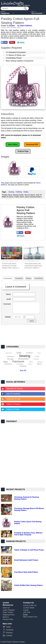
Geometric (9, 353)
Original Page (23, 151)
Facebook (19, 278)
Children (29, 353)
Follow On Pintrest (13, 404)
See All (23, 370)
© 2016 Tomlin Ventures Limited (12, 642)
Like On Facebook (13, 394)
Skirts (31, 362)
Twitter (8, 627)
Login (5, 610)
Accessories (23, 359)
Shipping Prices (9, 615)
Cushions (8, 364)
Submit (32, 321)
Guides (12, 26)
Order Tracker (8, 612)
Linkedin (9, 635)
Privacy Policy (8, 619)
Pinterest (9, 633)
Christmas (20, 364)
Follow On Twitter (13, 409)
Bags (5, 362)
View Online (13, 144)
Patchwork (18, 361)
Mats (39, 353)
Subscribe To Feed (13, 399)
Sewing (11, 192)
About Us (6, 608)
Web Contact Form (30, 617)
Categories (5, 13)
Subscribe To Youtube (15, 389)
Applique (40, 362)
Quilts (19, 353)
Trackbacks (39, 278)
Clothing (19, 192)
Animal (30, 364)
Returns (6, 617)
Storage (10, 359)
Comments (8, 278)
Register (11, 610)
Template (36, 359)
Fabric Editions (26, 26)
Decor (39, 364)
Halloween (11, 356)
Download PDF (32, 144)
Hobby (26, 192)
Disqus (28, 278)
